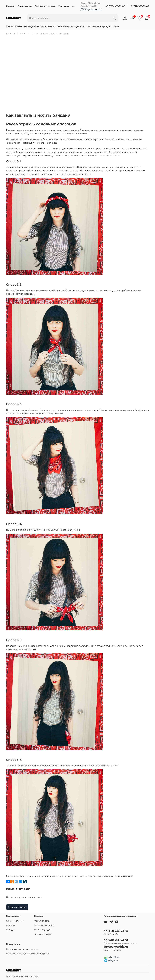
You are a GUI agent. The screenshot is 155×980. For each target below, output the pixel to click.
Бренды (10, 930)
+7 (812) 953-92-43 (139, 6)
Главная (10, 34)
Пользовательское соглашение (22, 949)
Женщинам (31, 27)
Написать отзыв (17, 907)
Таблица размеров (44, 925)
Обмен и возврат (43, 934)
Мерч (116, 27)
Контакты (63, 6)
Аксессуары (14, 27)
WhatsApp (112, 957)
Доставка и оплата (45, 6)
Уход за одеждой (43, 930)
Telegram (111, 960)
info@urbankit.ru (91, 9)
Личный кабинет (15, 921)
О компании (25, 6)
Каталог (10, 6)
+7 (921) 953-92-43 (115, 6)
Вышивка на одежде (71, 27)
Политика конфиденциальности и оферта (27, 954)
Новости (25, 34)
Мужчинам (48, 27)
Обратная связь (42, 921)
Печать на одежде (99, 27)
